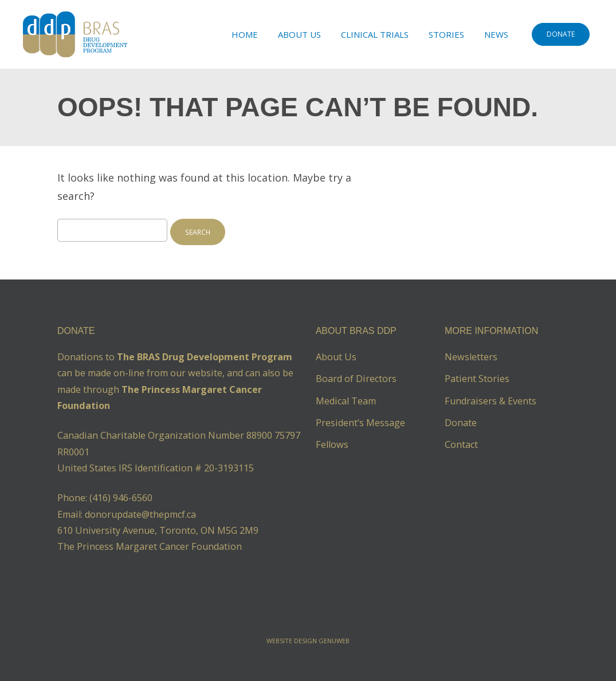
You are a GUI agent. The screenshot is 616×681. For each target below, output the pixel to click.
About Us (299, 34)
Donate (461, 423)
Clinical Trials (375, 34)
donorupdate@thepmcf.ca (140, 514)
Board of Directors (356, 379)
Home (245, 34)
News (496, 34)
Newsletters (471, 357)
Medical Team (346, 401)
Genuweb (334, 641)
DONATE (561, 34)
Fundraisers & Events (491, 401)
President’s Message (360, 423)
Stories (446, 34)
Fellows (332, 444)
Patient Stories (477, 379)
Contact (461, 444)
